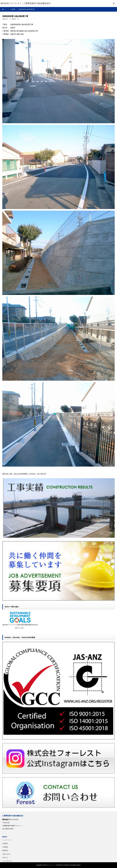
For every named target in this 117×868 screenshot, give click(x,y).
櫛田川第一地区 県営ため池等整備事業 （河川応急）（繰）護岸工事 (24, 474)
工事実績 (13, 19)
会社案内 (5, 843)
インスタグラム (7, 861)
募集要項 (5, 850)
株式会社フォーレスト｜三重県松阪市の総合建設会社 (57, 865)
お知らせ (5, 858)
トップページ (6, 840)
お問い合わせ (6, 854)
